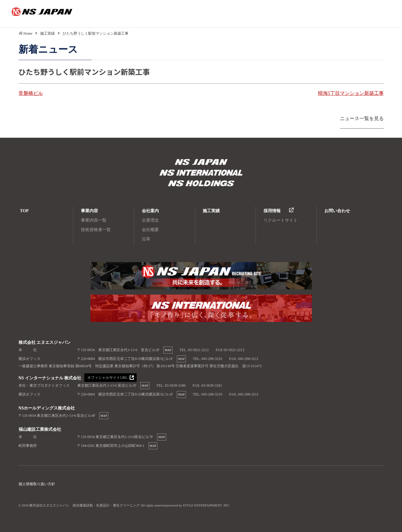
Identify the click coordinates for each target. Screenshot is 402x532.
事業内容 (89, 211)
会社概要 (150, 230)
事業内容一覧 (94, 220)
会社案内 (150, 211)
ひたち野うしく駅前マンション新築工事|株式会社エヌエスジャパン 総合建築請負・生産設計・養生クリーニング (32, 14)
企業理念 (150, 220)
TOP (24, 211)
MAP (168, 350)
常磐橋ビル (31, 93)
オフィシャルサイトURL (107, 378)
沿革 (146, 239)
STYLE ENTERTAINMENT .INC (206, 505)
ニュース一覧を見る (362, 118)
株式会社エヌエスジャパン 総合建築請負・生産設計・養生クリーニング (201, 163)
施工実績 (211, 211)
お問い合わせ (337, 211)
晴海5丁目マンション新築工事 (351, 93)
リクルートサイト (281, 220)
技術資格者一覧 (96, 230)
